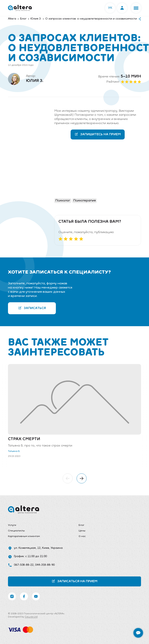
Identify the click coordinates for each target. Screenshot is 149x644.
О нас (82, 536)
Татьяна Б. (14, 451)
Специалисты (16, 531)
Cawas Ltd (31, 617)
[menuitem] (39, 525)
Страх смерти (24, 439)
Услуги (12, 525)
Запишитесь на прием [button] (98, 134)
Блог (81, 525)
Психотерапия (84, 201)
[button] (136, 8)
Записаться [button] (32, 308)
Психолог (63, 201)
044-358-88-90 (45, 565)
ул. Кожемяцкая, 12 (27, 548)
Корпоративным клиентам (24, 536)
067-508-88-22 (24, 565)
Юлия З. (35, 81)
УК (110, 8)
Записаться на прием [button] (74, 581)
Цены (82, 531)
